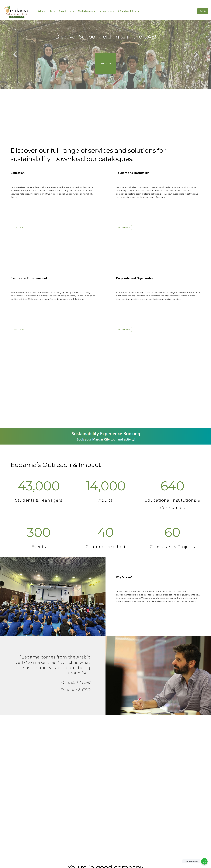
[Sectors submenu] (73, 11)
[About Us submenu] (55, 11)
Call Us (203, 11)
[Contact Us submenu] (138, 11)
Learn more (18, 228)
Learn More (105, 63)
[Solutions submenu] (95, 11)
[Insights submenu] (114, 11)
